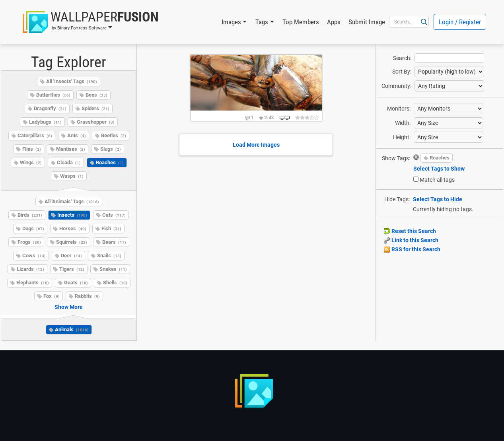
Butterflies (53, 95)
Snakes (113, 269)
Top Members (301, 22)
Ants (77, 135)
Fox (52, 296)
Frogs (29, 242)
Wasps (72, 176)
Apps (334, 22)
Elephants (33, 283)
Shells (115, 283)
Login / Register (460, 22)
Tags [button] (262, 22)
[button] (91, 22)
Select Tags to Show (439, 169)
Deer (71, 255)
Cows (34, 255)
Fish (111, 228)
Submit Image (367, 22)
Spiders (95, 108)
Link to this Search (411, 240)
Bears (114, 242)
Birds (30, 215)
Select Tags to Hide (438, 199)
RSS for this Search (412, 249)
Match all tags (437, 180)
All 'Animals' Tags (72, 201)
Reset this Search (410, 231)
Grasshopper (96, 122)
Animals (72, 329)
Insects (72, 215)
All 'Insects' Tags (72, 81)
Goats (76, 283)
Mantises (71, 149)
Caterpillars (35, 135)
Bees (96, 95)
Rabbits (87, 296)
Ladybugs (45, 122)
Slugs (111, 149)
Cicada (69, 162)
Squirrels (72, 242)
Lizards (30, 269)
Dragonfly (50, 108)
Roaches (110, 162)
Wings (31, 162)
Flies (32, 149)
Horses (73, 228)
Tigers (72, 269)
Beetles (114, 135)
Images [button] (231, 22)
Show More (69, 307)
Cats (114, 215)
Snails (109, 255)
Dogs (33, 228)
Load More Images (256, 145)
